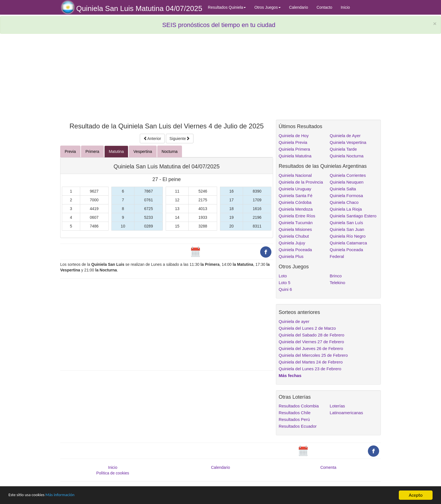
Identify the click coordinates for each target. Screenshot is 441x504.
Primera (92, 151)
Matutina (116, 151)
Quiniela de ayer (294, 321)
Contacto (324, 7)
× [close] (435, 24)
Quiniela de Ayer (345, 136)
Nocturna (170, 151)
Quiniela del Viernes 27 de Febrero (311, 342)
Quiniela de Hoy (294, 136)
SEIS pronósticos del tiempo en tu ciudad (219, 25)
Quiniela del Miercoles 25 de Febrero (313, 355)
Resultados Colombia (299, 406)
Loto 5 (285, 283)
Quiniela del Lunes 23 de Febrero (310, 369)
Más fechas (290, 375)
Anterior (152, 139)
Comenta (328, 467)
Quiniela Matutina (295, 156)
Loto (283, 276)
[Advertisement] (167, 79)
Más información (67, 495)
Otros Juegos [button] (267, 7)
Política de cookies (113, 473)
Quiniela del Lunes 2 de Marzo (307, 328)
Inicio (345, 7)
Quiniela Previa (293, 142)
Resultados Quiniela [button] (227, 7)
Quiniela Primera (294, 149)
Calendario (299, 7)
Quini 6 (285, 289)
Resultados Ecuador (298, 426)
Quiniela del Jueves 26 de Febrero (311, 348)
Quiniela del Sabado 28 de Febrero (312, 335)
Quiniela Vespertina (348, 142)
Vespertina (143, 151)
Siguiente (180, 139)
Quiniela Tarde (343, 149)
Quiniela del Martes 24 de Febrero (311, 362)
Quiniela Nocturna (346, 156)
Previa (70, 151)
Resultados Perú (294, 419)
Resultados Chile (295, 413)
